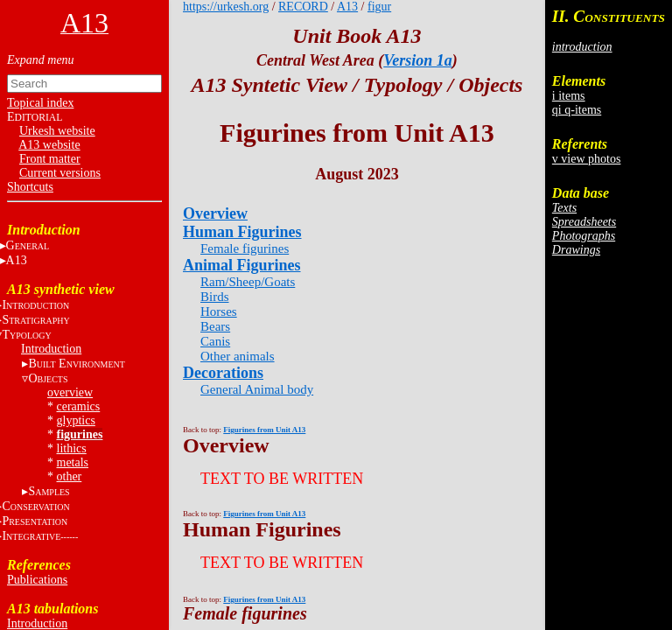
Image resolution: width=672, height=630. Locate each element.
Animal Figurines (242, 265)
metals (73, 462)
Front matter (50, 159)
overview (70, 392)
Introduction (51, 349)
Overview (215, 213)
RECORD (303, 7)
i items (569, 96)
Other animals (238, 356)
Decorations (223, 373)
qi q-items (577, 110)
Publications (37, 580)
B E (76, 364)
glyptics (76, 420)
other (70, 476)
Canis (215, 341)
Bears (215, 326)
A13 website (49, 145)
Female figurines (245, 248)
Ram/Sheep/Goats (248, 282)
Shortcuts (30, 187)
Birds (215, 297)
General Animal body (257, 389)
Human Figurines (242, 232)
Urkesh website (57, 131)
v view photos (587, 159)
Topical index (40, 103)
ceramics (79, 406)
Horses (219, 311)
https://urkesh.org (226, 7)
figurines (80, 434)
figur (379, 7)
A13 (347, 7)
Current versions (60, 173)
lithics (72, 448)
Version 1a (418, 60)
